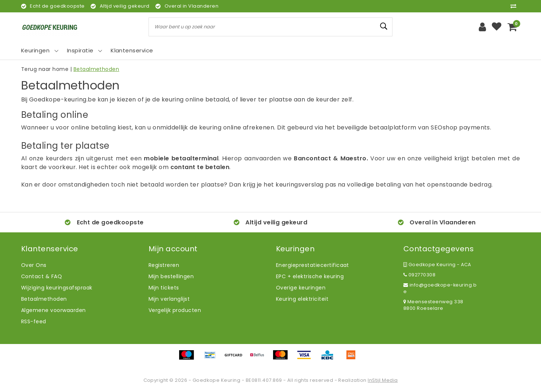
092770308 (419, 275)
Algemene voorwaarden (54, 310)
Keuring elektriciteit (302, 299)
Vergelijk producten (175, 310)
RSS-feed (34, 321)
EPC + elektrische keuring (310, 276)
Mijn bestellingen (171, 276)
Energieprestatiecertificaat (313, 265)
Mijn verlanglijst (169, 299)
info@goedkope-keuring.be (440, 288)
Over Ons (34, 265)
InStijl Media (383, 380)
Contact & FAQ (42, 276)
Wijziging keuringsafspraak (57, 288)
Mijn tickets (164, 288)
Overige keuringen (301, 288)
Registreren (164, 265)
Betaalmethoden (96, 69)
